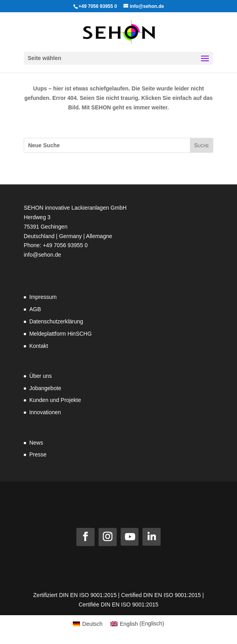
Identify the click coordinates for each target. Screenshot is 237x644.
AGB (35, 309)
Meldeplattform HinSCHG (61, 334)
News (36, 443)
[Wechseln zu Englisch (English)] (137, 623)
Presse (38, 454)
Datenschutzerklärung (56, 321)
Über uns (41, 376)
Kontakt (39, 346)
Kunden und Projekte (55, 400)
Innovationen (45, 412)
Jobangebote (45, 388)
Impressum (43, 297)
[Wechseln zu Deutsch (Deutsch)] (88, 623)
